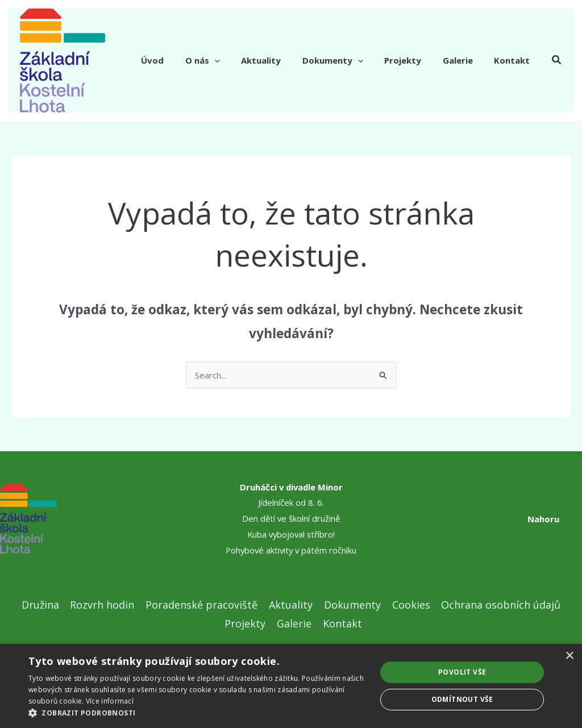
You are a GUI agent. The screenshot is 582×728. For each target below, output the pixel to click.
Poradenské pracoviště (203, 605)
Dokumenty (348, 60)
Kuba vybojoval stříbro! (291, 534)
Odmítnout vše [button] (462, 699)
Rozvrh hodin (104, 605)
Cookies (409, 605)
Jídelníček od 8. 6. (291, 502)
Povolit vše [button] (462, 672)
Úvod (180, 60)
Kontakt (514, 60)
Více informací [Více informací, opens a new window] (110, 701)
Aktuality (280, 60)
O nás (226, 60)
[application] (238, 60)
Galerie (464, 60)
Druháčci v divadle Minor (291, 487)
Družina (43, 605)
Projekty (413, 60)
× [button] (569, 656)
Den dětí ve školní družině (291, 518)
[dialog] (291, 686)
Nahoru (543, 519)
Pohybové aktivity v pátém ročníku (291, 550)
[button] (557, 61)
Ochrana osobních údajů (498, 605)
